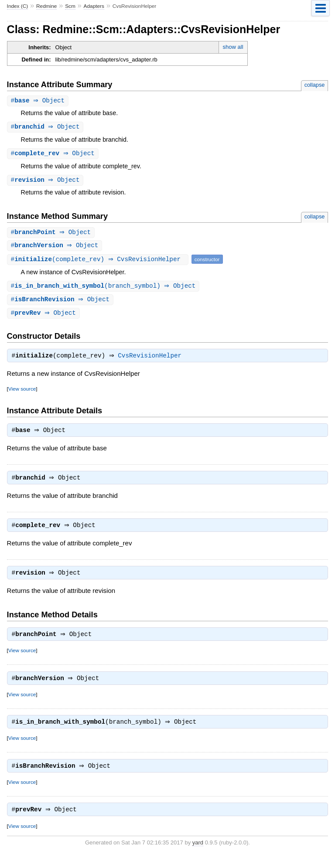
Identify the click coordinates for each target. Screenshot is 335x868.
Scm (70, 6)
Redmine (46, 6)
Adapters (94, 6)
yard (198, 855)
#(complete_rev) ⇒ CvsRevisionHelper (99, 262)
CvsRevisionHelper (152, 361)
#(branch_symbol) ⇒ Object (104, 289)
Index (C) (18, 6)
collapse (315, 85)
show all (233, 47)
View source (22, 393)
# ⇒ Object (39, 101)
